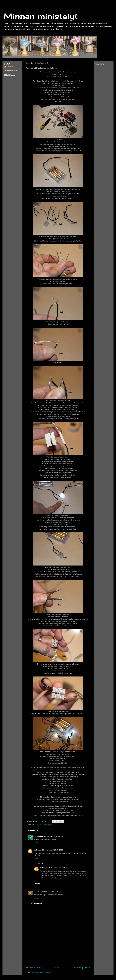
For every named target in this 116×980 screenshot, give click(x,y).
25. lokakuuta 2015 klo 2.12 (53, 836)
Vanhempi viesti (82, 967)
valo (49, 825)
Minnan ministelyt (41, 16)
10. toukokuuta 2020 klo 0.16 (50, 891)
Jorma (36, 891)
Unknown (38, 850)
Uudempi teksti (34, 967)
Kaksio (37, 825)
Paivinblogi (38, 836)
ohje (45, 825)
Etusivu (58, 967)
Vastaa (37, 843)
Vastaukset (40, 863)
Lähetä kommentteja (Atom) (41, 972)
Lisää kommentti (35, 903)
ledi (42, 825)
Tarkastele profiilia (10, 70)
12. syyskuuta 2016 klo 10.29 (53, 850)
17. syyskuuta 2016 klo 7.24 (61, 868)
